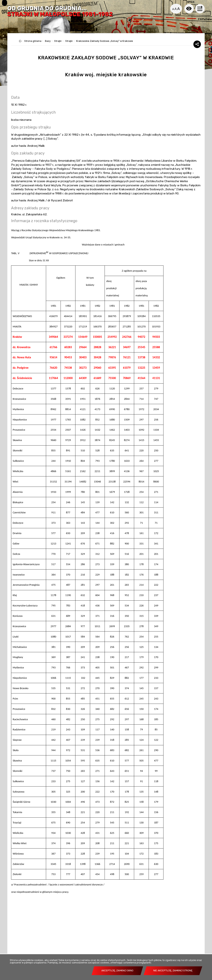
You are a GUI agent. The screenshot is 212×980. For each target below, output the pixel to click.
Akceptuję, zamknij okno (117, 970)
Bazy (48, 49)
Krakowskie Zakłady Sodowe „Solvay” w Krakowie (105, 49)
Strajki (58, 49)
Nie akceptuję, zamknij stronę (173, 970)
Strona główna (33, 49)
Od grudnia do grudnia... (62, 12)
